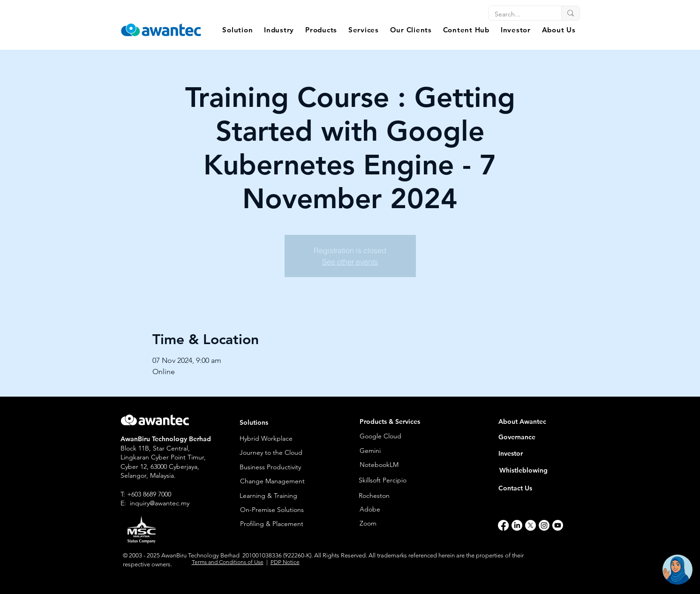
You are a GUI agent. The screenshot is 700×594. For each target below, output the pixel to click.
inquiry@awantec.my (160, 503)
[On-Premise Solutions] (277, 510)
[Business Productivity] (277, 467)
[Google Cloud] (394, 436)
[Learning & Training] (277, 496)
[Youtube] (558, 525)
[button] (238, 30)
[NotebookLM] (383, 465)
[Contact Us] (530, 488)
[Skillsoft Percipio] (402, 481)
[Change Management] (277, 481)
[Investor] (535, 454)
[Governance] (535, 437)
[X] (531, 525)
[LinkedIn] (517, 525)
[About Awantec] (535, 422)
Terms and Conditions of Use (228, 562)
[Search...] (518, 15)
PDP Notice (285, 562)
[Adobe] (391, 510)
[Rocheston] (402, 496)
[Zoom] (394, 523)
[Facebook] (503, 525)
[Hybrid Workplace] (277, 439)
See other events (350, 262)
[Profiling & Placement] (277, 524)
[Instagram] (544, 525)
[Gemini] (383, 451)
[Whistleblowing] (531, 470)
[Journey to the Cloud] (277, 453)
